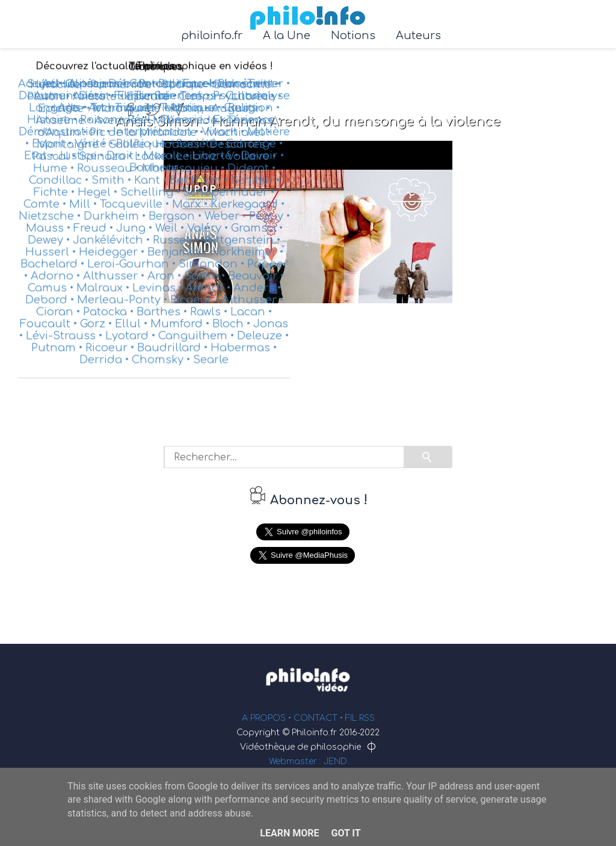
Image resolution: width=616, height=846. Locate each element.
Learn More (289, 833)
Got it (346, 833)
